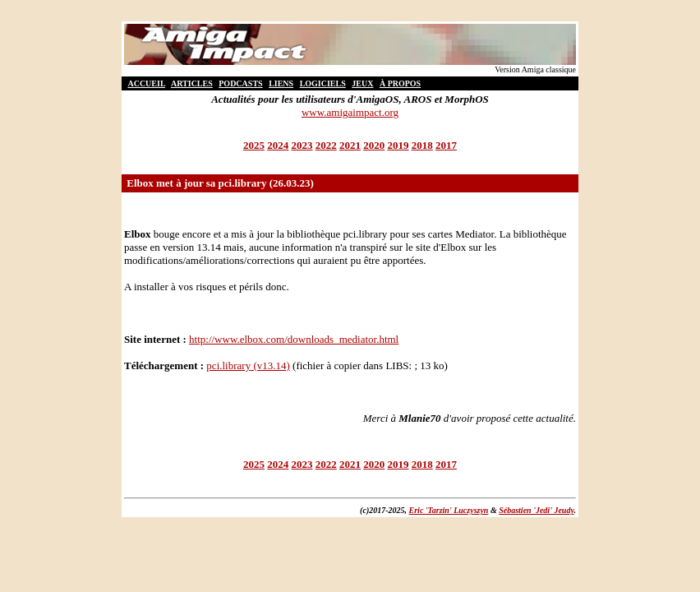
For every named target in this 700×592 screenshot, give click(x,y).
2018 (422, 145)
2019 (398, 145)
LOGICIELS (323, 83)
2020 (374, 145)
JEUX (362, 83)
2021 (350, 145)
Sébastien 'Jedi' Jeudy (536, 510)
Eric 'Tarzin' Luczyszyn (449, 510)
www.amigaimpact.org (350, 112)
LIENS (281, 83)
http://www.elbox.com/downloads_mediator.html (294, 339)
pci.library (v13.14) (248, 365)
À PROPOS (400, 83)
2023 (302, 145)
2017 (446, 145)
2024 (278, 145)
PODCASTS (240, 83)
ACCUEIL (146, 83)
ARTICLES (192, 83)
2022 (326, 145)
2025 (254, 145)
